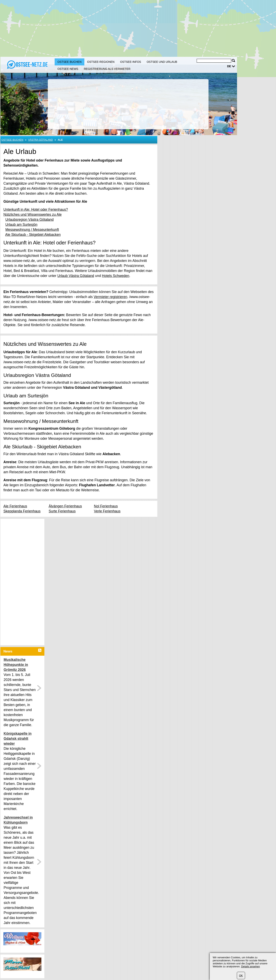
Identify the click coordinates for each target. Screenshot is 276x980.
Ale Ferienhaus (15, 506)
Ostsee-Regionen (101, 62)
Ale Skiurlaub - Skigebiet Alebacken (33, 235)
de (229, 66)
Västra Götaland (40, 140)
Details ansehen (250, 966)
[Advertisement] (122, 28)
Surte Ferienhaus (62, 511)
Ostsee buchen (70, 62)
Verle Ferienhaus (107, 511)
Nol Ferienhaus (106, 506)
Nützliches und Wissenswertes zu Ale (33, 215)
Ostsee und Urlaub (162, 62)
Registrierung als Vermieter (107, 69)
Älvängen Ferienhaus (65, 506)
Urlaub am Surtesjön (21, 225)
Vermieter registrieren (110, 297)
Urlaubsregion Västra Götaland (30, 220)
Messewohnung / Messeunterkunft (32, 230)
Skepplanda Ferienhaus (22, 511)
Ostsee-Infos (131, 62)
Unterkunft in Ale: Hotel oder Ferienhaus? (36, 210)
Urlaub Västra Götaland (76, 276)
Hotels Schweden (116, 276)
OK (241, 975)
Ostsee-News (68, 69)
